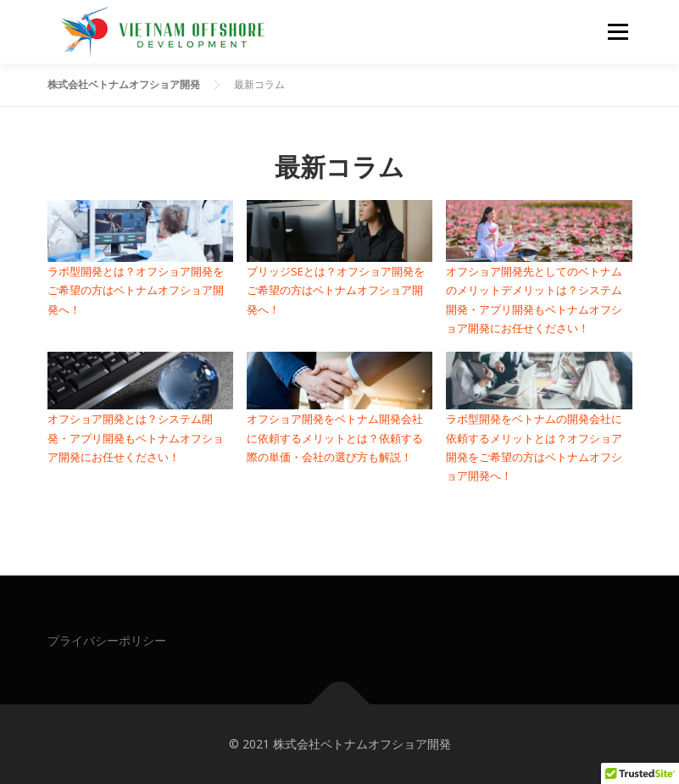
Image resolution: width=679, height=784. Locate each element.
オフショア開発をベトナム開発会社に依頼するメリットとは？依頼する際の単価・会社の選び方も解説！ (335, 438)
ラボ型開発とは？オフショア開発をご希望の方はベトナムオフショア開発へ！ (136, 290)
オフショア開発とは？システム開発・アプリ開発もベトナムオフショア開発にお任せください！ (136, 438)
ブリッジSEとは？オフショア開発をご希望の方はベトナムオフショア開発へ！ (336, 290)
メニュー (618, 31)
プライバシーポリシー (107, 640)
